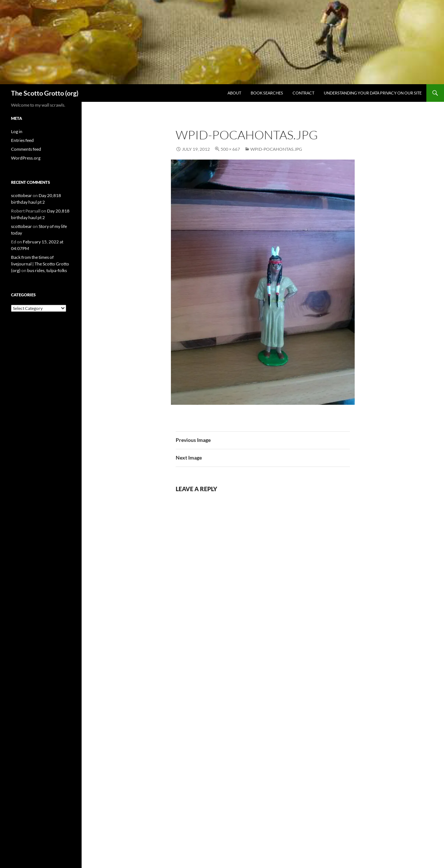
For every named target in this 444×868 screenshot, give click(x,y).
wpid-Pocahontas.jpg (276, 149)
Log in (17, 131)
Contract (303, 93)
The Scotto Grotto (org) (45, 93)
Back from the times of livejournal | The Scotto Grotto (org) (40, 264)
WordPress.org (26, 158)
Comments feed (26, 149)
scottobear (22, 195)
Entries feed (22, 140)
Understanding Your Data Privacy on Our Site (373, 93)
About (234, 93)
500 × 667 (230, 149)
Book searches (267, 93)
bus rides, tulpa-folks (47, 270)
